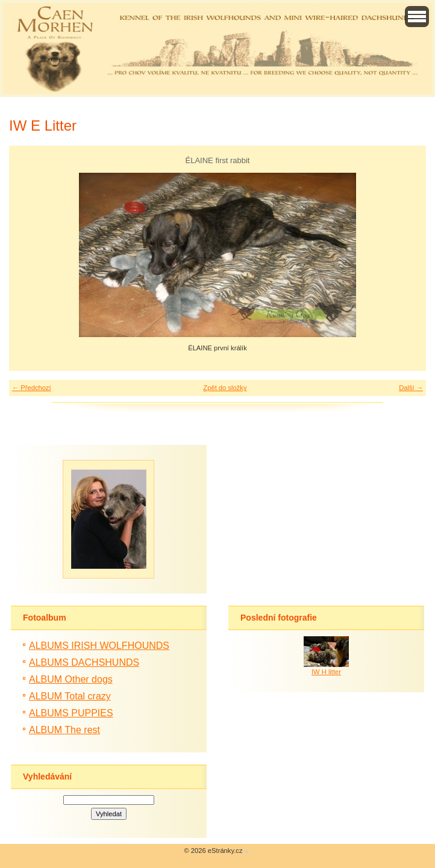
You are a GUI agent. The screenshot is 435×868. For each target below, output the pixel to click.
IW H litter (326, 672)
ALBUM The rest (64, 730)
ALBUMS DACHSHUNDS (84, 662)
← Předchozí (32, 388)
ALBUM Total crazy (70, 696)
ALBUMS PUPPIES (71, 713)
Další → (411, 388)
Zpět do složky (225, 388)
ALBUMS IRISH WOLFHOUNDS (99, 646)
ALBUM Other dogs (71, 679)
